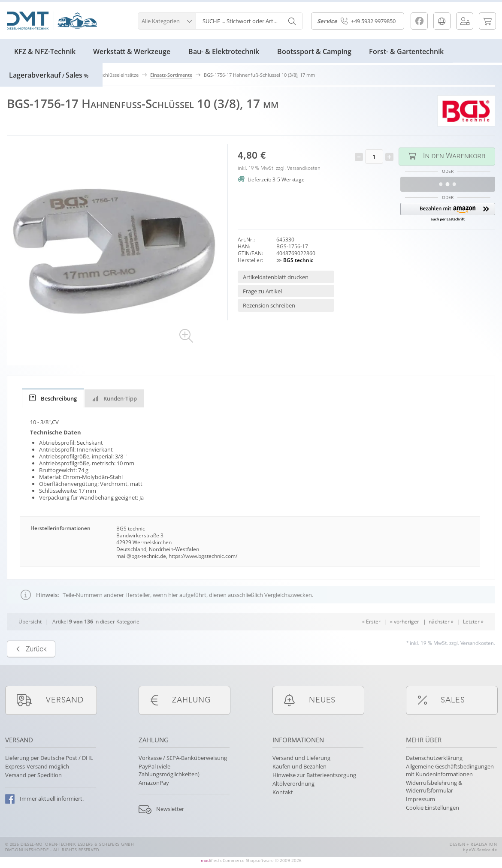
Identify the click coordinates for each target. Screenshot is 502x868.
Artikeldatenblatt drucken (276, 277)
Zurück (31, 665)
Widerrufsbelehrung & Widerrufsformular (434, 787)
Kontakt (283, 792)
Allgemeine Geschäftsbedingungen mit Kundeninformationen (450, 770)
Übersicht (30, 638)
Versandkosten (304, 169)
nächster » (441, 638)
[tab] (53, 398)
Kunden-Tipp (114, 398)
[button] (167, 20)
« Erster (371, 638)
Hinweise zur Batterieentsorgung (314, 775)
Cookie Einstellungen (432, 808)
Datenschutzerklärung (434, 758)
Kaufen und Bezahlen (299, 766)
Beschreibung (53, 398)
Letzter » (473, 638)
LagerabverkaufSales (49, 75)
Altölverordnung (293, 784)
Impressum (420, 799)
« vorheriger (405, 638)
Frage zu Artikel (262, 291)
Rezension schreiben (269, 305)
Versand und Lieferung (301, 758)
